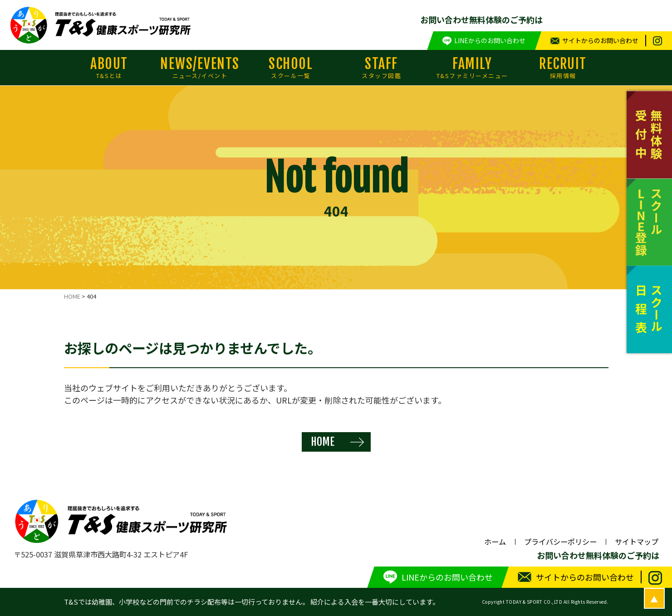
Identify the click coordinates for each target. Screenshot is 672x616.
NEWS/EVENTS (200, 68)
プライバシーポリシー (560, 542)
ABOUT (109, 68)
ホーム (495, 542)
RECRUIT (563, 68)
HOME (323, 442)
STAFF (382, 68)
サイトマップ (637, 542)
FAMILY (472, 68)
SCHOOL (291, 68)
